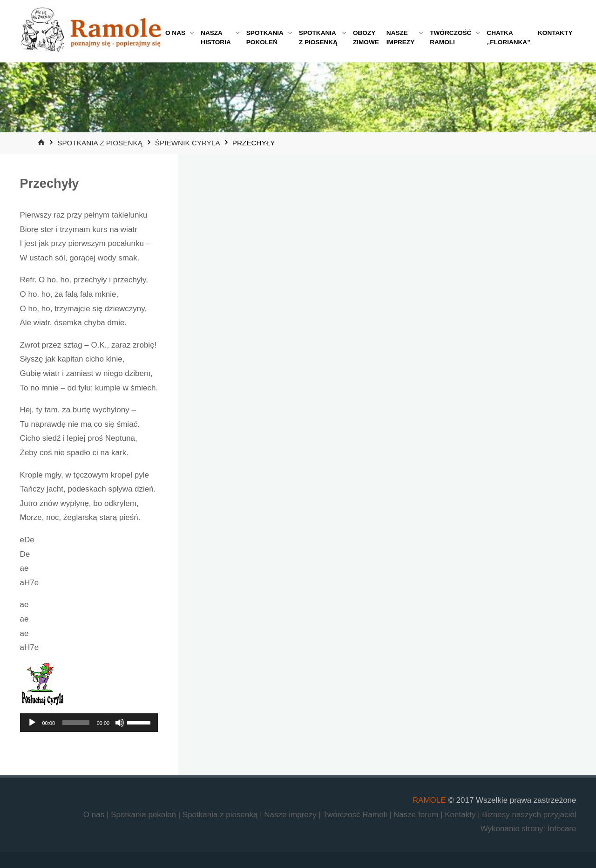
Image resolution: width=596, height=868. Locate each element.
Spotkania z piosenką (100, 143)
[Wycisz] (120, 723)
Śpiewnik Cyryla (187, 143)
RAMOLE (429, 800)
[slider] (76, 723)
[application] (89, 723)
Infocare (562, 829)
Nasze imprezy (291, 815)
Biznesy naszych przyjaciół (529, 815)
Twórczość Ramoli (356, 815)
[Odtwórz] (32, 723)
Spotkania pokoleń (145, 815)
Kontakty (461, 815)
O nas (95, 815)
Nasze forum (417, 815)
